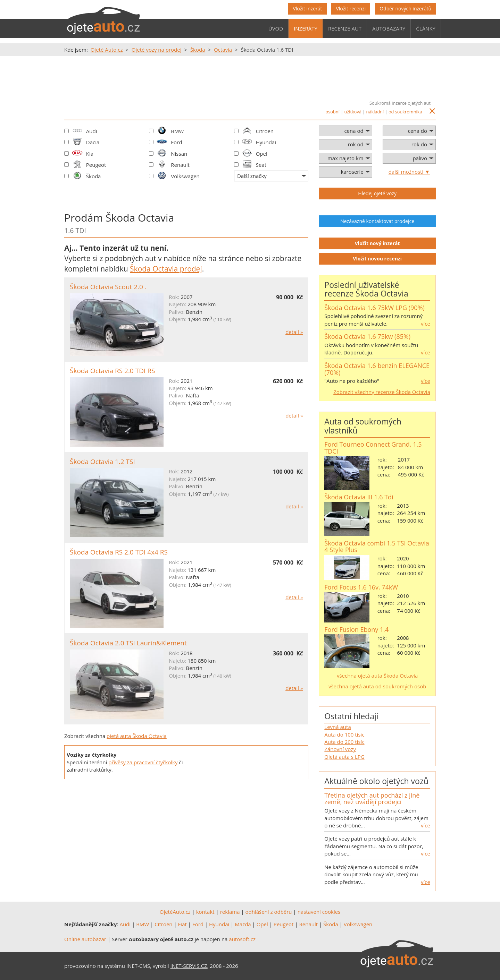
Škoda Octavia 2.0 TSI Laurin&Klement (128, 643)
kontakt (205, 912)
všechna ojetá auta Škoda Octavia (377, 676)
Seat (261, 165)
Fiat (182, 924)
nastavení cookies (319, 912)
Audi (92, 131)
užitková (353, 112)
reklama (230, 912)
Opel (262, 154)
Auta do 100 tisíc (344, 734)
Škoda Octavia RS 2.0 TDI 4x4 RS (119, 552)
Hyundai (266, 142)
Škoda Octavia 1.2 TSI (102, 462)
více (426, 324)
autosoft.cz (242, 939)
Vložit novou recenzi (377, 259)
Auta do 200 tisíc (344, 742)
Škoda (94, 176)
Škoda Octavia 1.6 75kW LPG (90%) (374, 308)
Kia (90, 154)
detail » (294, 332)
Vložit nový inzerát (377, 243)
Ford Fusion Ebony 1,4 (356, 629)
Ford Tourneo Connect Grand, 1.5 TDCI (373, 448)
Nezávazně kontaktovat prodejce (377, 221)
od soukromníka (405, 112)
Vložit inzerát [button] (307, 8)
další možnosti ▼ (409, 172)
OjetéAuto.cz (175, 912)
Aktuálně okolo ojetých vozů (376, 781)
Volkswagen (185, 176)
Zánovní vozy (340, 749)
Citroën (265, 131)
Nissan (179, 154)
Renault (180, 165)
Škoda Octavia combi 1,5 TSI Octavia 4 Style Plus (377, 547)
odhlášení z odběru (269, 912)
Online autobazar (85, 939)
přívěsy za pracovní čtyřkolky (143, 762)
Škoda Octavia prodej (166, 269)
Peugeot (96, 165)
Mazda (243, 924)
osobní (333, 112)
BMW (177, 131)
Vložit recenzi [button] (351, 8)
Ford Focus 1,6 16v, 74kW (361, 587)
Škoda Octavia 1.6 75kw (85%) (367, 336)
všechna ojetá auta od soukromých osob (377, 686)
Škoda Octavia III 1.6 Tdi (359, 497)
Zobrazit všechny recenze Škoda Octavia (382, 392)
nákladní (375, 112)
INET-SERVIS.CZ (189, 966)
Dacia (93, 142)
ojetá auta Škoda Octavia (137, 736)
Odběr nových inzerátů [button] (405, 8)
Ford (176, 142)
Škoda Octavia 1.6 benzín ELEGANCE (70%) (377, 369)
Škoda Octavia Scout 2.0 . (108, 287)
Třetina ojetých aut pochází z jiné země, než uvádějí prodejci (372, 799)
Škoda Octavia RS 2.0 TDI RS (112, 371)
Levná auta (337, 727)
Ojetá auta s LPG (344, 757)
